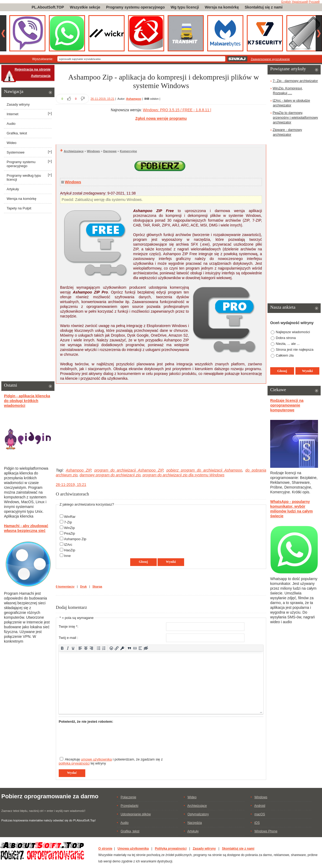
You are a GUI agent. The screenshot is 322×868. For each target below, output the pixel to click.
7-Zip (68, 522)
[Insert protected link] (122, 648)
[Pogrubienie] (62, 648)
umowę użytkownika (96, 759)
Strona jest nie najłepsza (295, 350)
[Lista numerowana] (104, 648)
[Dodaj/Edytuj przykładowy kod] (135, 648)
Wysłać (72, 773)
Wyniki (171, 562)
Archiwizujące (74, 151)
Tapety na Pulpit (19, 208)
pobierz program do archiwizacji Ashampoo (204, 470)
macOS (260, 814)
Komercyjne (128, 151)
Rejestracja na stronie (33, 69)
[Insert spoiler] (140, 648)
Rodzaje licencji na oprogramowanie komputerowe (287, 405)
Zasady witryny (18, 104)
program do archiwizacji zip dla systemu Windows (184, 475)
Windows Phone (266, 831)
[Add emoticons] (111, 648)
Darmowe (110, 151)
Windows (93, 151)
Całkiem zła (285, 355)
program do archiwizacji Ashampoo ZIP (129, 470)
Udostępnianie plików (136, 814)
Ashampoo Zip (75, 539)
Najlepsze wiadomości (293, 332)
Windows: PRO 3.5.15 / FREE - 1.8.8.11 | (177, 110)
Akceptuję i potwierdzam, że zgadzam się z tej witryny (111, 761)
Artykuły (13, 189)
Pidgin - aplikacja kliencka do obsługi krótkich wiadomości (27, 401)
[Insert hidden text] (146, 648)
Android (260, 806)
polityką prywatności (74, 763)
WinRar (70, 517)
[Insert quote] (130, 648)
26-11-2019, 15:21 (103, 99)
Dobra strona (286, 338)
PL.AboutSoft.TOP (48, 7)
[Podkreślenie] (73, 648)
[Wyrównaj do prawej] (91, 648)
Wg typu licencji (185, 7)
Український (300, 2)
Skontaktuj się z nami (264, 7)
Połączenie (128, 797)
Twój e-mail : (68, 638)
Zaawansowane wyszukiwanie (270, 59)
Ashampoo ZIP (79, 470)
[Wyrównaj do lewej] (80, 648)
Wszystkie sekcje (85, 7)
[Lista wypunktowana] (99, 648)
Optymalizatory (198, 814)
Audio (11, 124)
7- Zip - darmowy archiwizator (295, 81)
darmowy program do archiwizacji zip (110, 475)
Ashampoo (134, 99)
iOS (257, 823)
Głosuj (143, 562)
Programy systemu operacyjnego (135, 7)
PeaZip (69, 533)
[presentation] (99, 738)
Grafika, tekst (17, 133)
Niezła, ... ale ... (288, 344)
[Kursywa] (68, 648)
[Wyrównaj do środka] (86, 648)
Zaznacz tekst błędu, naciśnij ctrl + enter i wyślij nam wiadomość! (43, 811)
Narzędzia (195, 823)
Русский (314, 2)
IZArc (68, 545)
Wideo (12, 143)
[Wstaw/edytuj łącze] (117, 648)
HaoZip (70, 550)
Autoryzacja (41, 76)
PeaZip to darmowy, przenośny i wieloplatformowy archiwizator (295, 117)
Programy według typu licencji (24, 177)
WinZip (69, 528)
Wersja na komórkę (222, 7)
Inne (67, 556)
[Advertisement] (161, 132)
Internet (12, 114)
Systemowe (16, 152)
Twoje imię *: (69, 627)
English (286, 2)
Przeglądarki (130, 806)
